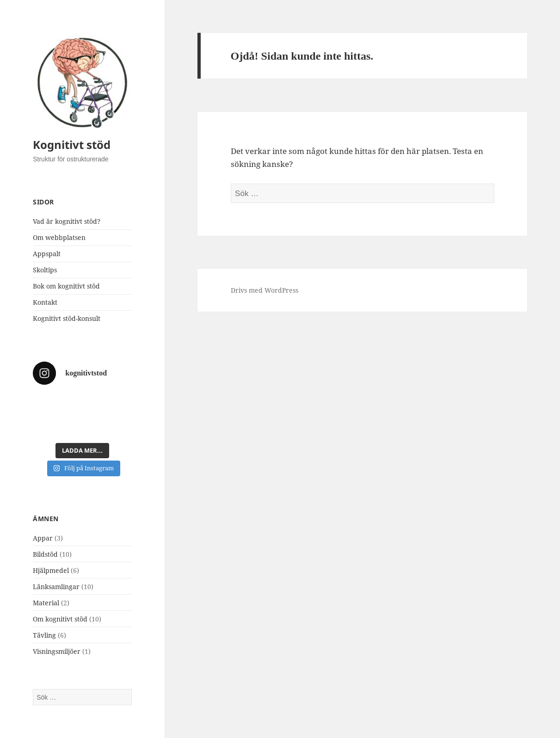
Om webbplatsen (59, 237)
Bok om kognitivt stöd (66, 286)
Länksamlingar (56, 587)
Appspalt (47, 254)
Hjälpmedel (51, 570)
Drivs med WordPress (265, 290)
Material (46, 603)
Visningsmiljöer (57, 651)
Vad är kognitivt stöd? (67, 221)
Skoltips (45, 270)
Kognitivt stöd (72, 145)
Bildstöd (45, 554)
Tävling (44, 635)
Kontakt (45, 302)
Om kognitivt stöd (60, 619)
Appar (43, 538)
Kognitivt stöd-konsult (67, 318)
